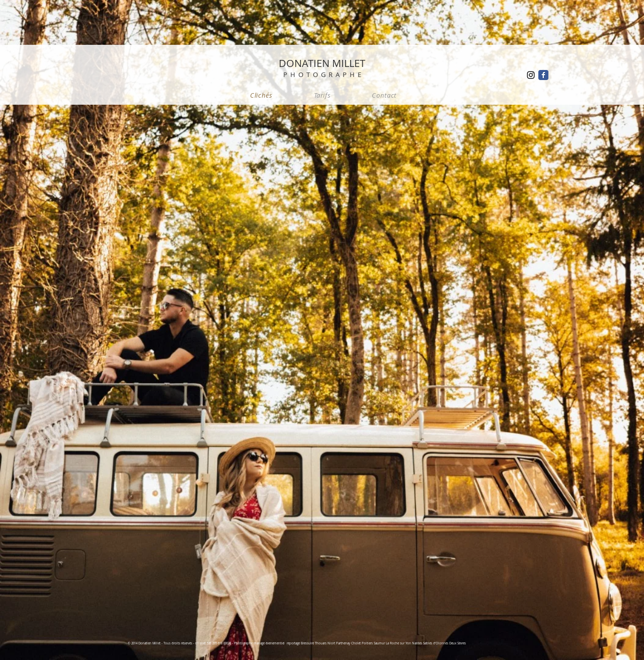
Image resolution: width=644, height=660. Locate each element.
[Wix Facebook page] (543, 75)
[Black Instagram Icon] (531, 75)
